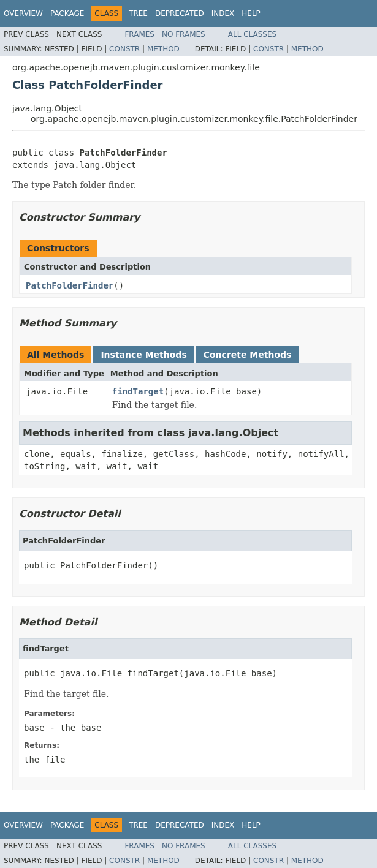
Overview (23, 13)
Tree (138, 13)
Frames (139, 34)
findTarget (138, 391)
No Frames (184, 34)
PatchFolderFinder (70, 285)
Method (163, 49)
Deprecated (180, 13)
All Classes (252, 34)
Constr (124, 49)
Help (251, 13)
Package (67, 13)
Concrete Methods (248, 355)
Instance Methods (143, 355)
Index (223, 13)
